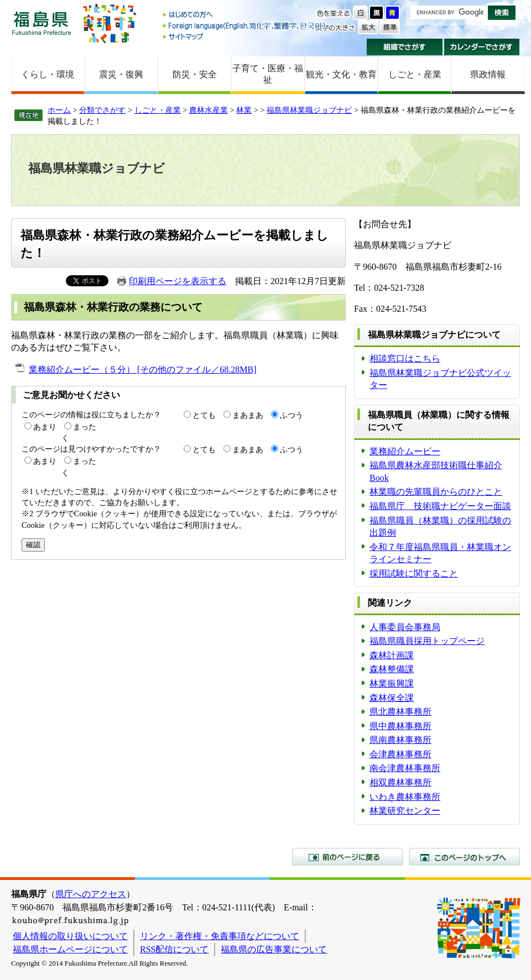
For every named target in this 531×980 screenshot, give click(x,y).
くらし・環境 (48, 74)
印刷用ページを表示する (178, 281)
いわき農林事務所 (405, 797)
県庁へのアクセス (91, 894)
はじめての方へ (245, 15)
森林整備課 (392, 669)
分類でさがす (102, 110)
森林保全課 (392, 698)
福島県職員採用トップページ (427, 641)
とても (204, 415)
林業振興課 (392, 683)
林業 (244, 110)
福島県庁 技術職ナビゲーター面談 (440, 506)
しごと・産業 (415, 74)
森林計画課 (392, 655)
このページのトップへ (465, 857)
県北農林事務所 (400, 712)
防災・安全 (195, 74)
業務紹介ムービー (405, 451)
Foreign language (245, 26)
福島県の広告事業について (274, 949)
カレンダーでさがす (482, 47)
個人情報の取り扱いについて (70, 936)
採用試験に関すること (414, 573)
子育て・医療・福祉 (268, 74)
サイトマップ (245, 36)
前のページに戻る (347, 857)
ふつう (291, 415)
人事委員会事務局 (405, 627)
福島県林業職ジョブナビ (309, 110)
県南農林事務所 (400, 740)
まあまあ (248, 415)
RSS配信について (174, 949)
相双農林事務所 (400, 782)
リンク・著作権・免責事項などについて (220, 936)
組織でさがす (405, 47)
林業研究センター (405, 811)
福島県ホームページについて (70, 949)
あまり (45, 427)
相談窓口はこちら (405, 358)
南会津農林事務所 (405, 768)
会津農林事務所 (400, 754)
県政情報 (488, 74)
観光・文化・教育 (341, 74)
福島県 (41, 23)
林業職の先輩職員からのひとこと (436, 492)
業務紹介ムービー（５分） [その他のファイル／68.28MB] (143, 370)
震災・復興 (121, 74)
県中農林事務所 (400, 726)
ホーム (59, 110)
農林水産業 (209, 110)
